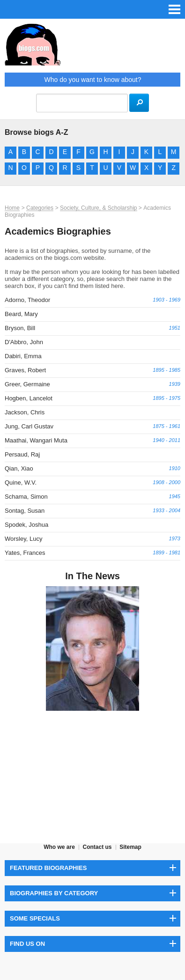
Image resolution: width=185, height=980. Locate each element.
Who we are (59, 847)
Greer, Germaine (27, 384)
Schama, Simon (26, 497)
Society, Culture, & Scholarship (99, 208)
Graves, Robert (25, 370)
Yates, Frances (25, 553)
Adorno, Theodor (27, 300)
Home (12, 208)
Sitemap (130, 847)
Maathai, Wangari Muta (36, 440)
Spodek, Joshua (26, 525)
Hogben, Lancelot (29, 398)
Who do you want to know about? (92, 80)
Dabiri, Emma (23, 356)
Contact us (97, 847)
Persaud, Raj (22, 454)
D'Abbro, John (24, 342)
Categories (40, 208)
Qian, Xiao (19, 468)
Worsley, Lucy (23, 539)
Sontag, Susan (25, 511)
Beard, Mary (21, 314)
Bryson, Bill (20, 328)
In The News (92, 576)
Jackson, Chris (25, 412)
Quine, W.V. (21, 483)
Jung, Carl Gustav (29, 426)
